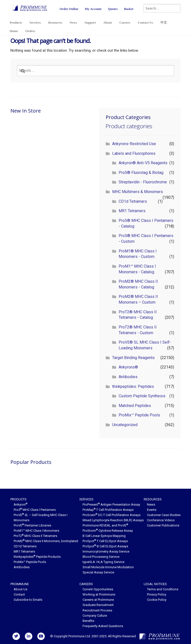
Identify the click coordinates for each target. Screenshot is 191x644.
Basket (129, 9)
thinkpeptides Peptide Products (37, 557)
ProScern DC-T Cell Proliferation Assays (112, 515)
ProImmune (20, 584)
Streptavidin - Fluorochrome (143, 182)
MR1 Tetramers (132, 211)
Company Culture (95, 616)
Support (90, 22)
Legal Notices (155, 584)
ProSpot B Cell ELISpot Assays (105, 546)
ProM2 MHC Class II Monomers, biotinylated (46, 541)
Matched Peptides (135, 406)
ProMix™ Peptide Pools (139, 415)
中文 (164, 22)
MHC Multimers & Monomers (138, 192)
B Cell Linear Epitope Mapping (104, 536)
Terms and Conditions (163, 589)
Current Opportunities (98, 589)
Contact (19, 594)
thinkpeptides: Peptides (133, 386)
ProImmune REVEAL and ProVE (105, 525)
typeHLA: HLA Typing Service (103, 562)
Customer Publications (163, 525)
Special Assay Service (98, 572)
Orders (30, 31)
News (73, 22)
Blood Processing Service (101, 557)
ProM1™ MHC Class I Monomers (36, 531)
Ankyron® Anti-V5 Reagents (143, 163)
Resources (55, 22)
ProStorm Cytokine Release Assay (108, 531)
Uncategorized (125, 425)
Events (152, 510)
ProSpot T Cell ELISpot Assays (105, 541)
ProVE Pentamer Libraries (32, 525)
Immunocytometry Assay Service (106, 551)
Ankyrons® (128, 367)
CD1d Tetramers (133, 201)
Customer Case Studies (164, 515)
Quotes (113, 9)
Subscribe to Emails (28, 600)
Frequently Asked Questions (103, 626)
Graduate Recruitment (98, 605)
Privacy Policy (157, 594)
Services (35, 22)
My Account (93, 9)
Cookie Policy (157, 600)
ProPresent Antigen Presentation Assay (111, 504)
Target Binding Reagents (133, 358)
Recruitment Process (97, 610)
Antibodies (128, 377)
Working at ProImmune (99, 594)
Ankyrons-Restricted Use (134, 144)
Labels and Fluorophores (134, 153)
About (108, 22)
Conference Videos (161, 520)
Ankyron (21, 504)
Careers (125, 22)
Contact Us (145, 22)
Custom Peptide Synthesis (142, 396)
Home (14, 31)
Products (16, 22)
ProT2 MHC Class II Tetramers (35, 536)
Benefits (88, 621)
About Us (21, 589)
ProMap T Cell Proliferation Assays (108, 510)
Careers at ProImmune (98, 600)
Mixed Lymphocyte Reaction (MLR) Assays (113, 520)
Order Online (69, 9)
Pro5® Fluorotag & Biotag (141, 173)
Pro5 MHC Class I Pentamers (35, 510)
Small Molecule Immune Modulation (108, 567)
